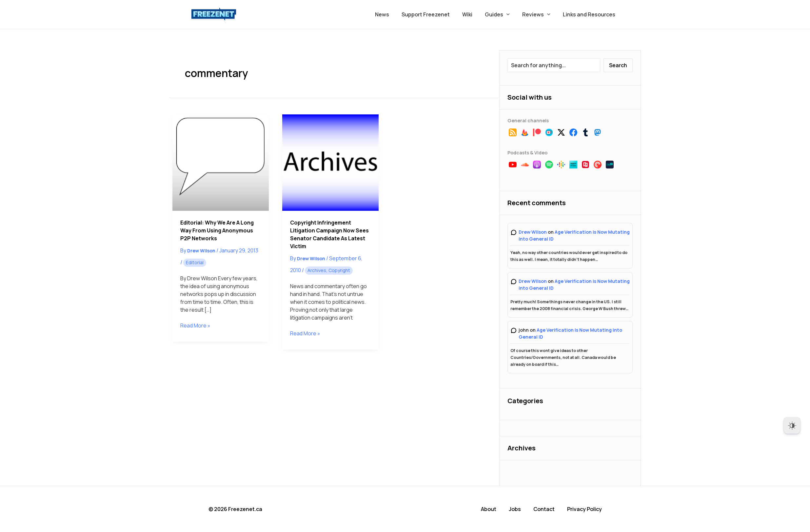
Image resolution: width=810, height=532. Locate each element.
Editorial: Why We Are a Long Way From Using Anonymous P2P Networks (217, 230)
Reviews (539, 14)
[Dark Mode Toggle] (792, 425)
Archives (317, 270)
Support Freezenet (435, 14)
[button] (511, 14)
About (489, 509)
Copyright (339, 270)
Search (618, 65)
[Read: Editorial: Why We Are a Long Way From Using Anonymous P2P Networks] (221, 163)
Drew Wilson (533, 232)
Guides (502, 14)
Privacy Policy (584, 509)
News (393, 14)
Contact (544, 509)
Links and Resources (590, 14)
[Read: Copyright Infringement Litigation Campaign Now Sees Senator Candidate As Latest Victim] (330, 163)
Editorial (195, 262)
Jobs (515, 509)
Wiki (474, 14)
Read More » (195, 325)
